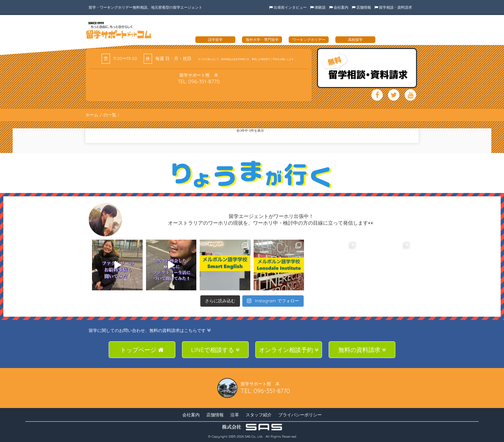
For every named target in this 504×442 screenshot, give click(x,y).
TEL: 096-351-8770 (199, 81)
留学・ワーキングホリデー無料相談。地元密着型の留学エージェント (145, 7)
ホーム (92, 115)
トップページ (142, 350)
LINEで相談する (215, 350)
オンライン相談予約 (289, 350)
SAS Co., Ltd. (254, 436)
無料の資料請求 (362, 350)
